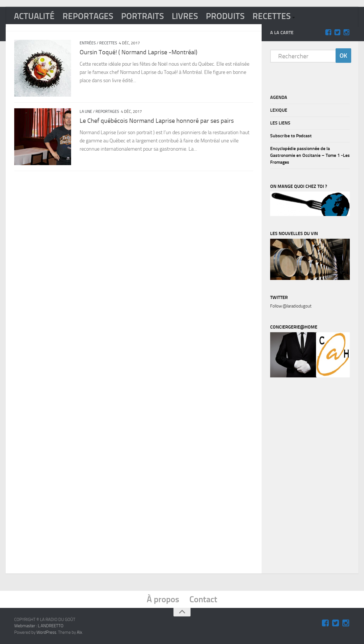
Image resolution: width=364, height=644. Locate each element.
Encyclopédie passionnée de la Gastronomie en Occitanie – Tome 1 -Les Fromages (310, 155)
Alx (79, 632)
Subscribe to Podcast (291, 136)
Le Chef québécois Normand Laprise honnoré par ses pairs (157, 121)
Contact (203, 599)
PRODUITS (225, 16)
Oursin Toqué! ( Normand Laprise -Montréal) (138, 52)
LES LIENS (280, 123)
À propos (163, 599)
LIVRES (185, 16)
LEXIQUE (279, 110)
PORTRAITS (142, 16)
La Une (86, 112)
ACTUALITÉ (34, 16)
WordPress (46, 632)
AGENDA (279, 97)
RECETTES (272, 16)
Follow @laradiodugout (291, 306)
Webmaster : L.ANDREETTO (39, 626)
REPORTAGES (88, 16)
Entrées (88, 43)
